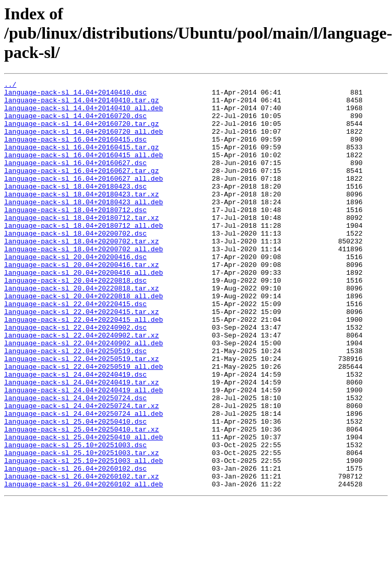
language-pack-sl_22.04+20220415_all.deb (84, 368)
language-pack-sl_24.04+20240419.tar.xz (81, 443)
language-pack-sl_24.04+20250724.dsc (75, 462)
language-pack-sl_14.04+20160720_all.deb (84, 142)
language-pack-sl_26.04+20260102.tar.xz (81, 556)
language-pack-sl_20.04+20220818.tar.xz (81, 330)
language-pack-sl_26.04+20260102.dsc (75, 546)
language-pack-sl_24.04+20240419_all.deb (84, 452)
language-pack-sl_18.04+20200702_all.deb (84, 283)
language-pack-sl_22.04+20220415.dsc (75, 349)
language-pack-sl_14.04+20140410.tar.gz (81, 104)
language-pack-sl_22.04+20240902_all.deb (84, 396)
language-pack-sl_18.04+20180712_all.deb (84, 255)
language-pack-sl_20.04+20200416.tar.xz (81, 302)
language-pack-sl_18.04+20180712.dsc (75, 236)
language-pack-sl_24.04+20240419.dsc (75, 434)
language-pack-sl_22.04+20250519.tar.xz (81, 415)
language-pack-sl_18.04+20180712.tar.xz (81, 246)
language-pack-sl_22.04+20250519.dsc (75, 405)
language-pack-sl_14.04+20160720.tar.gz (81, 133)
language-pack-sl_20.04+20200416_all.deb (84, 311)
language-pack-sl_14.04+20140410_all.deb (84, 114)
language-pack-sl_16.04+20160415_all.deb (84, 170)
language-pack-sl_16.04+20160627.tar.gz (81, 189)
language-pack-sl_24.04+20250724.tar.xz (81, 471)
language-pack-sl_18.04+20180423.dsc (75, 208)
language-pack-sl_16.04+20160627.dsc (75, 180)
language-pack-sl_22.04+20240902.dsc (75, 377)
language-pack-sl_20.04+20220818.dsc (75, 321)
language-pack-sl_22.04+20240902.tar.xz (81, 387)
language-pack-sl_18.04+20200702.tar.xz (81, 274)
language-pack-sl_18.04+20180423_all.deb (84, 227)
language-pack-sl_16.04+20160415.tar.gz (81, 161)
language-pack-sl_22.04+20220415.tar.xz (81, 358)
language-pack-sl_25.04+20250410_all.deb (84, 509)
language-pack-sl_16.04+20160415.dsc (75, 152)
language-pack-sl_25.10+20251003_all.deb (84, 537)
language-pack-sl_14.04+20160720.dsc (75, 123)
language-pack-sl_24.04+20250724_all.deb (84, 481)
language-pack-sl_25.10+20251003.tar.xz (81, 528)
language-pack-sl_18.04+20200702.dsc (75, 264)
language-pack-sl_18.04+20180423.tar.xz (81, 217)
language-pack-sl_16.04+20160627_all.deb (84, 199)
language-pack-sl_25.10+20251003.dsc (75, 518)
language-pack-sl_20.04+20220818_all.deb (84, 340)
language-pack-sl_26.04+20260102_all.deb (84, 565)
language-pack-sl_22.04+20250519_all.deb (84, 424)
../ (10, 86)
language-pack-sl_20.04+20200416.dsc (75, 293)
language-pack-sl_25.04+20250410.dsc (75, 490)
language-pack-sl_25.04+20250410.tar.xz (81, 499)
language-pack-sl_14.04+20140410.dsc (75, 95)
